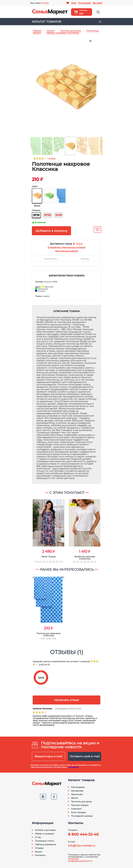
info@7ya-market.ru (82, 846)
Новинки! (76, 809)
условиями (73, 767)
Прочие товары (80, 805)
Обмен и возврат (44, 834)
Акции (39, 852)
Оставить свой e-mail (85, 756)
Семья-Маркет (50, 12)
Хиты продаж (78, 812)
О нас (38, 837)
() (66, 247)
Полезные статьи (44, 841)
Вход (74, 3)
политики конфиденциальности (80, 860)
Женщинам (77, 791)
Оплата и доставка (45, 830)
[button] (27, 528)
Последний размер (82, 816)
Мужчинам (77, 794)
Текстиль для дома (81, 802)
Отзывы (39, 848)
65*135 (48, 215)
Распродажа (78, 787)
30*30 (36, 215)
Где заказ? (98, 3)
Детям (74, 798)
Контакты (40, 855)
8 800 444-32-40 (83, 834)
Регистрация (84, 3)
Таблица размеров (45, 844)
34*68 (59, 215)
